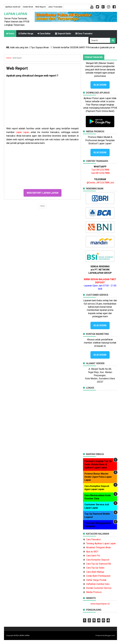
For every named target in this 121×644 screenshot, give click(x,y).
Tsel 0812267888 (100, 170)
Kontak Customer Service (99, 588)
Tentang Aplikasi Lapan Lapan (101, 543)
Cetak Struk (28, 7)
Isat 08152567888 (100, 173)
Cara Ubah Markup (95, 572)
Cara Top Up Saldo (95, 568)
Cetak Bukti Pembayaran (98, 576)
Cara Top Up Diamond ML (99, 564)
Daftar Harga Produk (96, 580)
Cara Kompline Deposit (98, 560)
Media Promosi (94, 592)
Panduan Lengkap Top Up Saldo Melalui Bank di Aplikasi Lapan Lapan (98, 464)
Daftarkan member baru (98, 584)
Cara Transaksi (93, 539)
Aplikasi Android (13, 7)
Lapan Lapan (22, 132)
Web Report (41, 7)
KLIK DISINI (100, 85)
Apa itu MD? (92, 552)
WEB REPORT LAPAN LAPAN (43, 193)
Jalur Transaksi (55, 7)
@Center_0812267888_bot (100, 183)
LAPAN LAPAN (16, 14)
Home (10, 34)
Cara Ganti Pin (93, 556)
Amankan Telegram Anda (98, 547)
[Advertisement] (42, 103)
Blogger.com (110, 636)
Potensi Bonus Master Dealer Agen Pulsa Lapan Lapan (98, 477)
